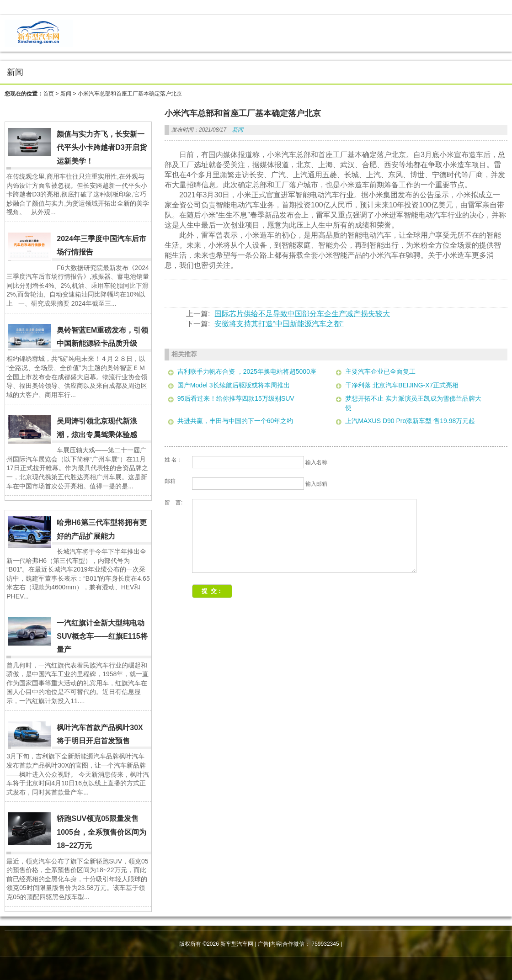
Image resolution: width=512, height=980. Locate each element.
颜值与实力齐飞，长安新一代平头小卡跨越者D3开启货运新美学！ (101, 148)
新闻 (66, 94)
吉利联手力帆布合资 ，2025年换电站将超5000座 (247, 371)
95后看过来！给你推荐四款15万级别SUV (236, 398)
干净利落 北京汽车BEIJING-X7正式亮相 (402, 385)
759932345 (325, 944)
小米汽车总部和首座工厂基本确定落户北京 (130, 94)
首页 (48, 94)
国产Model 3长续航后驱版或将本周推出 (234, 385)
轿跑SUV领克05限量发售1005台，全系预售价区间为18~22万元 (101, 832)
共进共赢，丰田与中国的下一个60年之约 (235, 421)
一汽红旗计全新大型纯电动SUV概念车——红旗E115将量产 (102, 636)
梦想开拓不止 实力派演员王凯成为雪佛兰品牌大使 (413, 403)
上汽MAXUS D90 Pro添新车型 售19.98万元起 (410, 421)
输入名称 (316, 462)
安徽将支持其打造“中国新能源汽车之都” (279, 324)
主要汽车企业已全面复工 (380, 371)
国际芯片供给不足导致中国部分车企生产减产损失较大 (302, 314)
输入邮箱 (316, 484)
